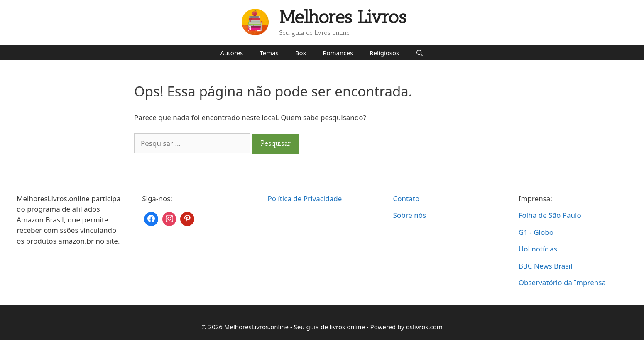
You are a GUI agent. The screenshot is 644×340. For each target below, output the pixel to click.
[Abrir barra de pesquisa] (420, 53)
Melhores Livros (343, 17)
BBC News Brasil (546, 266)
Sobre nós (410, 215)
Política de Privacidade (305, 198)
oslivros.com (424, 327)
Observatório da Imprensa (562, 282)
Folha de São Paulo (550, 215)
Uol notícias (538, 249)
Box (301, 53)
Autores (231, 53)
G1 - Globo (536, 232)
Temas (269, 53)
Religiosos (384, 53)
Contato (406, 198)
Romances (338, 53)
